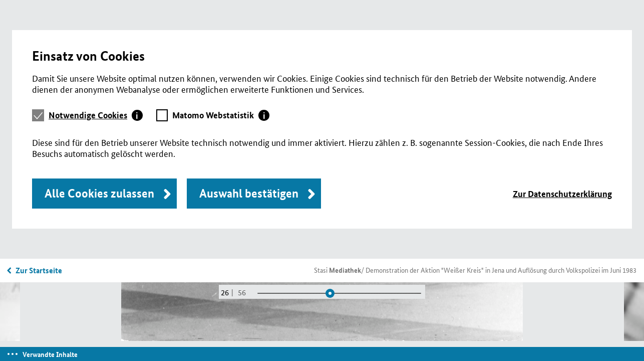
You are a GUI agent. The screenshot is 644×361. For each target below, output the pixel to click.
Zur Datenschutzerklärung (562, 194)
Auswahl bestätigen (249, 193)
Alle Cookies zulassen (99, 193)
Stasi (338, 270)
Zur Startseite (39, 270)
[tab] (96, 115)
